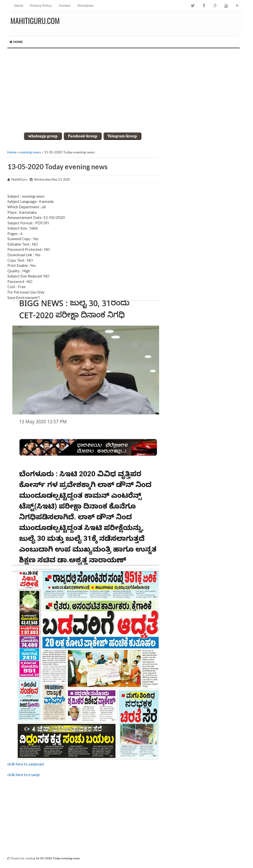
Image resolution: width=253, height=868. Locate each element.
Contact (65, 6)
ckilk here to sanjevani (26, 764)
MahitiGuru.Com (35, 21)
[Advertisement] (126, 90)
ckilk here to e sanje (24, 775)
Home (16, 42)
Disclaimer (86, 6)
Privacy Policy (41, 6)
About (19, 6)
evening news (30, 152)
